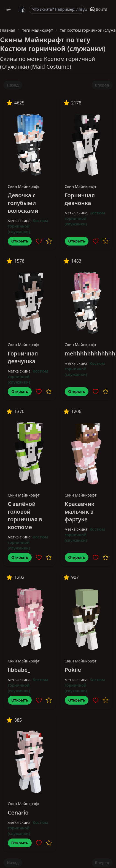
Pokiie (73, 670)
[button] (9, 9)
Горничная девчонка (80, 199)
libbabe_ (19, 670)
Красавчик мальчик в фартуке (80, 512)
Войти (99, 9)
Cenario (18, 812)
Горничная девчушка (23, 357)
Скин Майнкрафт (24, 186)
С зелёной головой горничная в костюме (25, 515)
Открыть (20, 241)
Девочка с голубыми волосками (23, 203)
